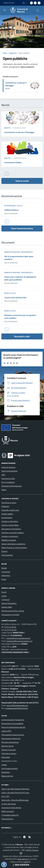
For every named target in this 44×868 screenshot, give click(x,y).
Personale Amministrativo (11, 486)
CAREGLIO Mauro (11, 210)
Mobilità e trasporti (9, 540)
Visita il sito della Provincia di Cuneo (15, 793)
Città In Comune (32, 850)
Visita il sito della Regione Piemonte (15, 789)
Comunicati (6, 572)
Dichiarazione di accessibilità (12, 723)
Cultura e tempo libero (10, 525)
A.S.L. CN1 (5, 796)
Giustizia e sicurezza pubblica (12, 533)
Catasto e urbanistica (10, 521)
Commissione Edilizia (13, 162)
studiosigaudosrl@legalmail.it (16, 708)
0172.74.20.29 (10, 627)
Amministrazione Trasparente (13, 720)
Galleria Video (7, 607)
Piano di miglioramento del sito (13, 727)
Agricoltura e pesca (9, 503)
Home (5, 53)
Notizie (4, 568)
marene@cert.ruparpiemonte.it (18, 638)
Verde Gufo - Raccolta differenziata (15, 800)
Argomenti (13, 53)
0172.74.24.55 (11, 630)
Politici (4, 490)
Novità (8, 128)
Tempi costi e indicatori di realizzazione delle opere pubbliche (20, 278)
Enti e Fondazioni (8, 482)
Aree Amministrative (9, 471)
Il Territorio (5, 600)
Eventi (4, 592)
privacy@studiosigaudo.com (17, 705)
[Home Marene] (21, 10)
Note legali (6, 757)
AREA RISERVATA (21, 865)
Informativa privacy (9, 753)
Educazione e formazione (11, 529)
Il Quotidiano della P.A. (10, 815)
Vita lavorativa (7, 555)
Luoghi (4, 596)
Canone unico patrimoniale (15, 297)
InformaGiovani (7, 819)
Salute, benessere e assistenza (13, 544)
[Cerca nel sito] (38, 10)
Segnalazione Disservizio (11, 738)
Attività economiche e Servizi (13, 611)
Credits (4, 765)
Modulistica (10, 293)
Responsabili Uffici (13, 206)
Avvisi (4, 579)
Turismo (4, 551)
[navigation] (5, 10)
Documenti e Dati (8, 478)
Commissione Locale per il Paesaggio (19, 132)
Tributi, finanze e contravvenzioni (14, 548)
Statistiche (6, 772)
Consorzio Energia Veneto (11, 808)
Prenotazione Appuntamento (13, 735)
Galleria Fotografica (9, 603)
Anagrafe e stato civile (10, 510)
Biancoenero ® (24, 859)
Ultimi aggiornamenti (10, 768)
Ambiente (5, 506)
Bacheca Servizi (8, 746)
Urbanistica (6, 575)
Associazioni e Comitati (10, 615)
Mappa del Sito (7, 776)
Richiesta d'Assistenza (10, 742)
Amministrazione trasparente (19, 252)
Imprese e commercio (10, 536)
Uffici (3, 475)
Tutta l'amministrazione (22, 228)
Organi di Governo (8, 467)
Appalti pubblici (7, 514)
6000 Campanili (8, 811)
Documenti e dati (22, 336)
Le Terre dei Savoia (9, 804)
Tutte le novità (22, 181)
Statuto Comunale (9, 750)
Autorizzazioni (7, 518)
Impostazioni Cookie (9, 761)
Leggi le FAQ (6, 731)
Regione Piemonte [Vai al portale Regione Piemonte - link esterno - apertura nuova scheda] (9, 3)
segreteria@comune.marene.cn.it (19, 641)
